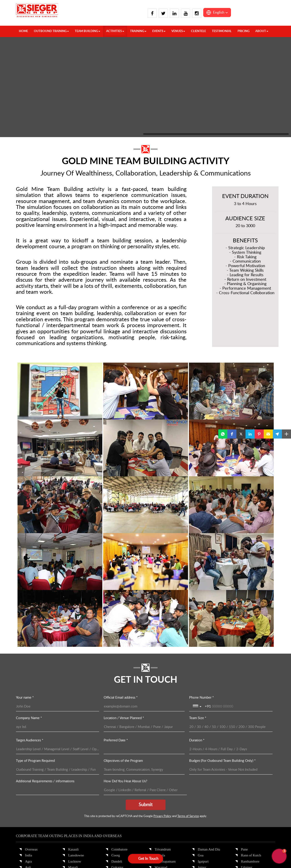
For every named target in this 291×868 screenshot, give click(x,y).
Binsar (159, 769)
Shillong (247, 769)
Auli (28, 745)
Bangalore (75, 799)
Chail (29, 757)
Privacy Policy (122, 853)
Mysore (117, 787)
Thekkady (118, 811)
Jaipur (202, 745)
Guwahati (248, 763)
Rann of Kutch (251, 733)
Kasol (29, 811)
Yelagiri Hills (164, 751)
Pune (244, 727)
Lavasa (203, 775)
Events (159, 31)
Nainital (74, 757)
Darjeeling (162, 775)
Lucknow (75, 739)
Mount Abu (206, 793)
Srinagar (74, 781)
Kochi (116, 763)
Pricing (243, 31)
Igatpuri (203, 739)
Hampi (116, 751)
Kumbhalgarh (207, 769)
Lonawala (204, 781)
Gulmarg (31, 793)
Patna (158, 793)
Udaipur (247, 745)
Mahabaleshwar (209, 787)
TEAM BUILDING (88, 31)
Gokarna (117, 745)
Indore (245, 787)
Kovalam (118, 775)
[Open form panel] (146, 859)
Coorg (116, 733)
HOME (23, 31)
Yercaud (160, 757)
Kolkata (160, 787)
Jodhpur (203, 757)
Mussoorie (75, 751)
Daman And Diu (209, 727)
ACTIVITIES (115, 31)
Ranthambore (250, 739)
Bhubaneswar (164, 763)
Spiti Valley (76, 787)
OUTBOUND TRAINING (51, 31)
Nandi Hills (119, 793)
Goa (201, 733)
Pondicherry (120, 805)
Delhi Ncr (32, 775)
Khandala (204, 763)
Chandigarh (33, 751)
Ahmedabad (163, 805)
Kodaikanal (119, 769)
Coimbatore (119, 727)
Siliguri (160, 799)
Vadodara (247, 751)
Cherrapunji (249, 757)
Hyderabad (119, 757)
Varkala (160, 733)
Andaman (248, 805)
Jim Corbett (33, 799)
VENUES (178, 31)
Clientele (198, 31)
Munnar (117, 781)
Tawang (246, 775)
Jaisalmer (204, 751)
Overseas (31, 727)
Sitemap (173, 853)
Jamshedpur (163, 781)
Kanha (245, 793)
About (262, 31)
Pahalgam (75, 763)
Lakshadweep (250, 811)
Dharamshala (34, 781)
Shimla (73, 775)
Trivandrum (163, 727)
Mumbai (204, 799)
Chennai (74, 805)
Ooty (115, 799)
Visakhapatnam (165, 739)
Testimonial (222, 31)
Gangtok (31, 787)
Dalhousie (32, 763)
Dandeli (117, 739)
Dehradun (32, 769)
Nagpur (203, 805)
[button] (217, 13)
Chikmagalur (77, 811)
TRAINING (138, 31)
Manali (73, 745)
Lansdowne (76, 733)
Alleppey (74, 793)
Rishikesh (75, 769)
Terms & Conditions (149, 853)
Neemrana (205, 811)
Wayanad (161, 745)
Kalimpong (33, 805)
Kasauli (73, 727)
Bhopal (246, 781)
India (29, 733)
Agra (28, 739)
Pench (245, 799)
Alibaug (160, 811)
